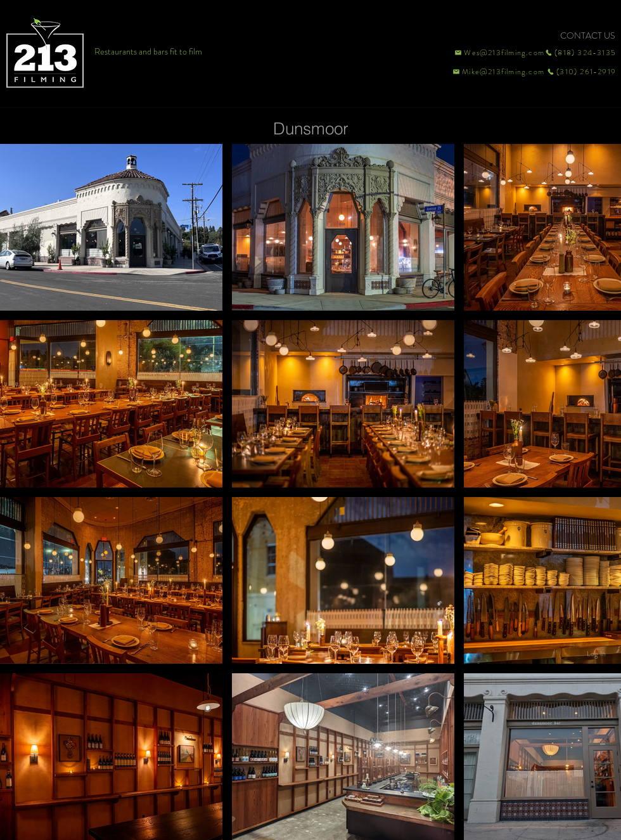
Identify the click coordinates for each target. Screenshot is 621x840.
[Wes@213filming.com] (499, 53)
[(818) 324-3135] (580, 53)
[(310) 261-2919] (580, 72)
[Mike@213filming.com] (496, 72)
